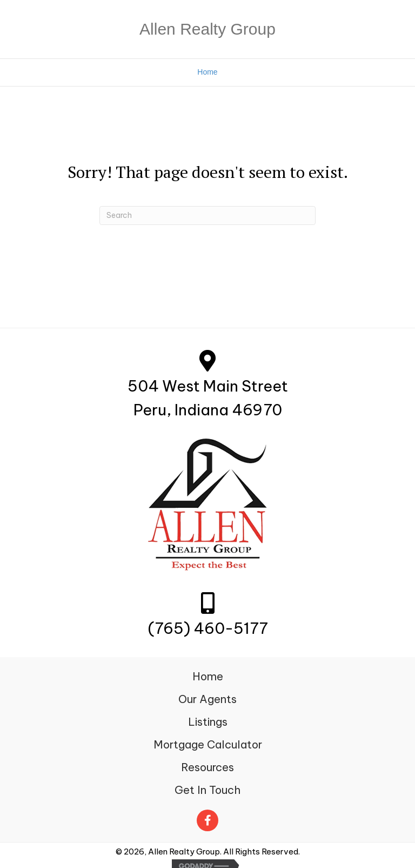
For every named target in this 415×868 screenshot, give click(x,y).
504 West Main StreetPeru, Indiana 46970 (208, 398)
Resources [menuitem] (207, 767)
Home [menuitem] (208, 676)
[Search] (207, 216)
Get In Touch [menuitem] (207, 790)
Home (207, 72)
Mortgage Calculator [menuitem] (208, 744)
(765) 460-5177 (208, 628)
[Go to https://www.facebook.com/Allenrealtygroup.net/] (207, 818)
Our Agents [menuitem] (207, 699)
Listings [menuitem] (208, 722)
